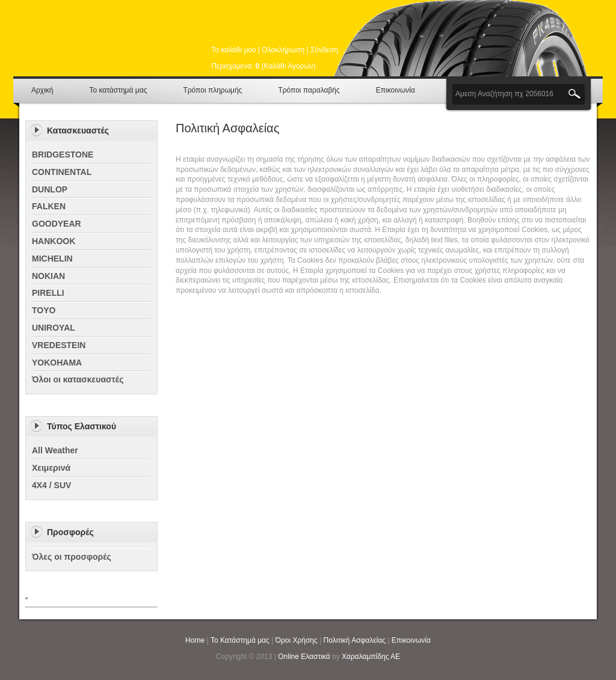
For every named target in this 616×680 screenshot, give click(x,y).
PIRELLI (48, 293)
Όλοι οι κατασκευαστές (78, 379)
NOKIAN (48, 276)
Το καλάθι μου (233, 50)
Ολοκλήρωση (283, 50)
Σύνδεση (324, 50)
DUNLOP (50, 189)
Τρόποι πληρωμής (212, 90)
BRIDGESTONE (63, 155)
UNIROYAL (54, 328)
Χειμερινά (51, 468)
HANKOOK (54, 241)
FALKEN (49, 206)
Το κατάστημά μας (118, 90)
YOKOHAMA (57, 363)
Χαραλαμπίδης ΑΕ (371, 657)
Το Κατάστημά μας (240, 640)
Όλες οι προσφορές (72, 557)
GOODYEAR (57, 224)
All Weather (55, 450)
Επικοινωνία (396, 90)
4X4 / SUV (51, 485)
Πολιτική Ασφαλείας (355, 640)
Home (195, 640)
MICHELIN (52, 259)
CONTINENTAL (62, 172)
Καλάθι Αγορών (289, 66)
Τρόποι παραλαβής (309, 90)
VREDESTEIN (59, 345)
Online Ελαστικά (304, 657)
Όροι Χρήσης (297, 640)
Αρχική (42, 90)
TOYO (44, 310)
